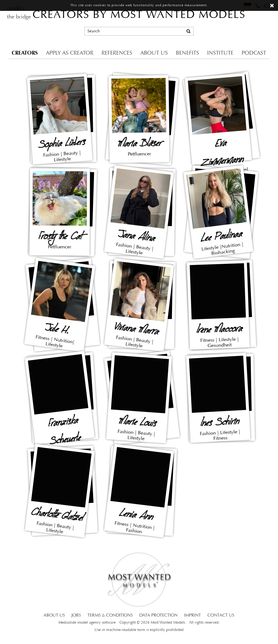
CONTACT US (221, 615)
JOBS (76, 615)
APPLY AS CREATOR (70, 53)
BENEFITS (187, 53)
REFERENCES (117, 53)
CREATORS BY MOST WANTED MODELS (139, 15)
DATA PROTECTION (158, 615)
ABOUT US (154, 53)
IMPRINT (192, 615)
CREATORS (25, 53)
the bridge (19, 17)
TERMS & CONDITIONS (110, 615)
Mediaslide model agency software (87, 623)
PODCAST (254, 53)
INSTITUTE (220, 53)
